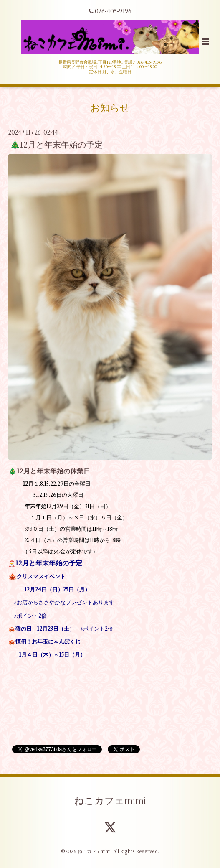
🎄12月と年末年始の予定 (56, 145)
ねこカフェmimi (110, 801)
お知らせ (110, 108)
